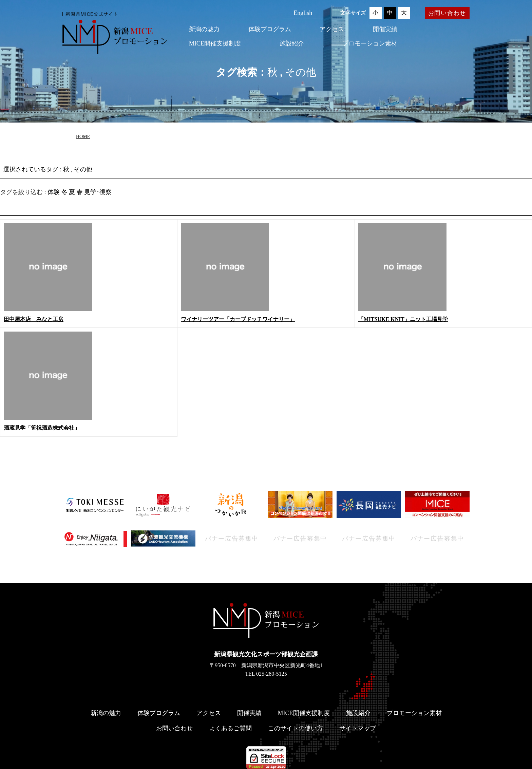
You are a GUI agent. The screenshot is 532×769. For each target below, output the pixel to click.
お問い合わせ (447, 13)
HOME (83, 137)
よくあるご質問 (230, 728)
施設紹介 (292, 43)
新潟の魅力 (204, 29)
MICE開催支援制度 (215, 43)
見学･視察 (98, 192)
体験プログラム (270, 29)
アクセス (332, 29)
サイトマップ (358, 728)
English (303, 13)
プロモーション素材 (370, 43)
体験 (54, 192)
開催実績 (385, 29)
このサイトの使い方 (296, 728)
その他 (301, 72)
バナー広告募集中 (232, 539)
